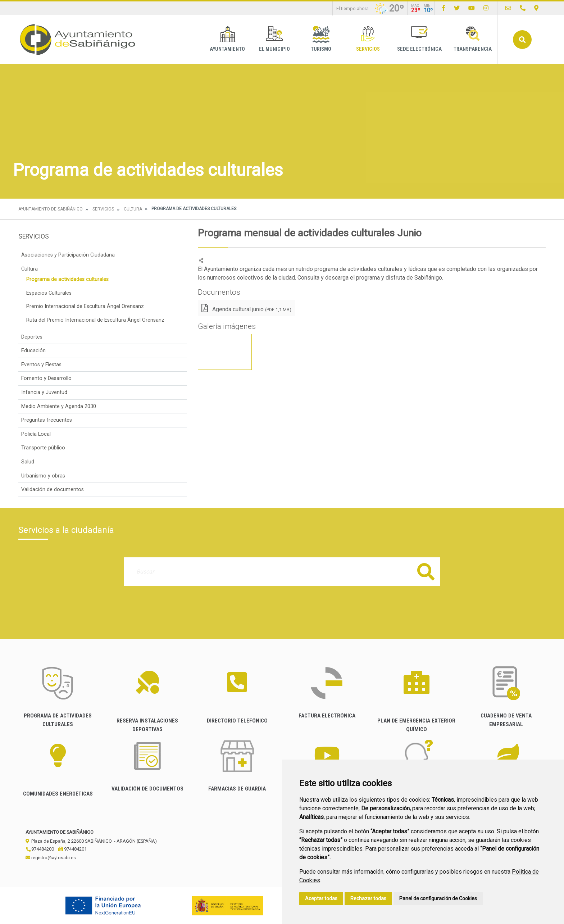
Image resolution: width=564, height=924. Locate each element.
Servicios (368, 39)
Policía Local (36, 434)
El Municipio (274, 39)
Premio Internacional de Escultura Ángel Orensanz (85, 306)
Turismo (321, 39)
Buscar (522, 40)
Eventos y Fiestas (41, 365)
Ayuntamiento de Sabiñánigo (51, 209)
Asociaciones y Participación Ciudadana (68, 255)
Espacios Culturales (49, 293)
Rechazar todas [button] (368, 898)
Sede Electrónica (419, 39)
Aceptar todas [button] (321, 898)
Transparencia (473, 39)
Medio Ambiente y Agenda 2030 (59, 406)
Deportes (32, 337)
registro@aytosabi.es (51, 858)
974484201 (72, 849)
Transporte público (43, 448)
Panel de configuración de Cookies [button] (438, 898)
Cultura (133, 209)
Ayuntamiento (227, 39)
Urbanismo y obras (43, 476)
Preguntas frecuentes (47, 420)
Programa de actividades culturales (67, 279)
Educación (33, 351)
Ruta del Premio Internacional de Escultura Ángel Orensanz (95, 320)
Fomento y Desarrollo (46, 378)
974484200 (40, 849)
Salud (28, 462)
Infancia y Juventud (44, 392)
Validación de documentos (53, 490)
